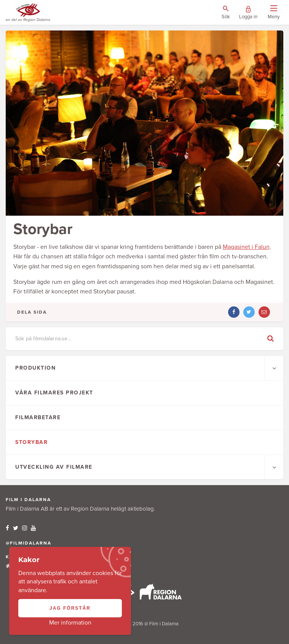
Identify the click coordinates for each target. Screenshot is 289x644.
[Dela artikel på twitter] (249, 312)
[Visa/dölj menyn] (274, 13)
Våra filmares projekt (54, 393)
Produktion (35, 368)
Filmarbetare (38, 417)
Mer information (70, 623)
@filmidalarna (29, 543)
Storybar (31, 442)
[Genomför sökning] (271, 339)
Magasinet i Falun (246, 247)
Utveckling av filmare (54, 467)
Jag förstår (70, 608)
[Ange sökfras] (141, 339)
